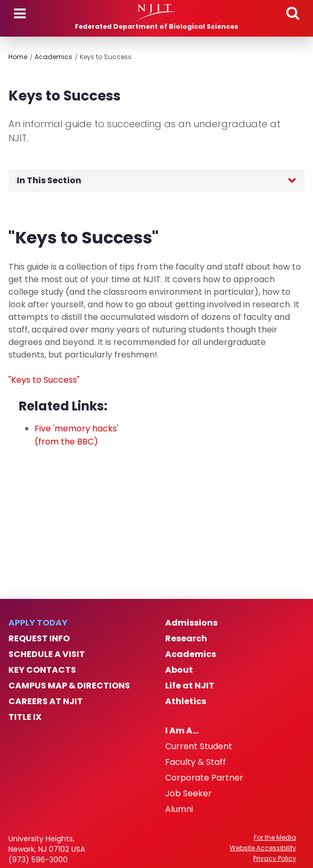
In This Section (49, 180)
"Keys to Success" (44, 380)
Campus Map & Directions (69, 686)
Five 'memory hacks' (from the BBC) (77, 435)
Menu (20, 14)
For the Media (275, 838)
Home (18, 57)
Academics (53, 57)
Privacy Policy (275, 859)
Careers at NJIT (46, 702)
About (179, 670)
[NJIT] (156, 13)
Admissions (191, 623)
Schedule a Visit (47, 654)
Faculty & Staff (196, 762)
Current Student (199, 747)
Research (186, 639)
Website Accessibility (263, 848)
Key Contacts (42, 670)
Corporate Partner (204, 778)
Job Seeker (188, 794)
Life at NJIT (190, 686)
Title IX (25, 717)
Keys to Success (106, 57)
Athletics (186, 702)
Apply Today (38, 623)
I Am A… (182, 731)
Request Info (39, 639)
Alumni (179, 809)
